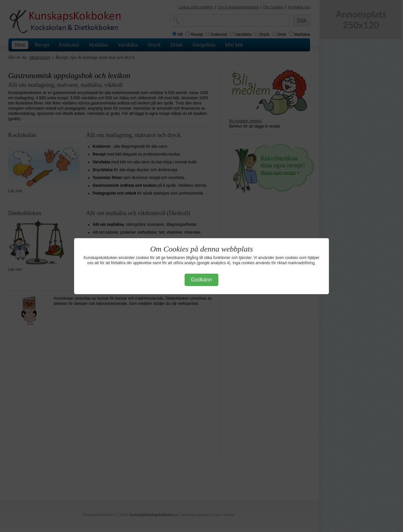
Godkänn (202, 280)
